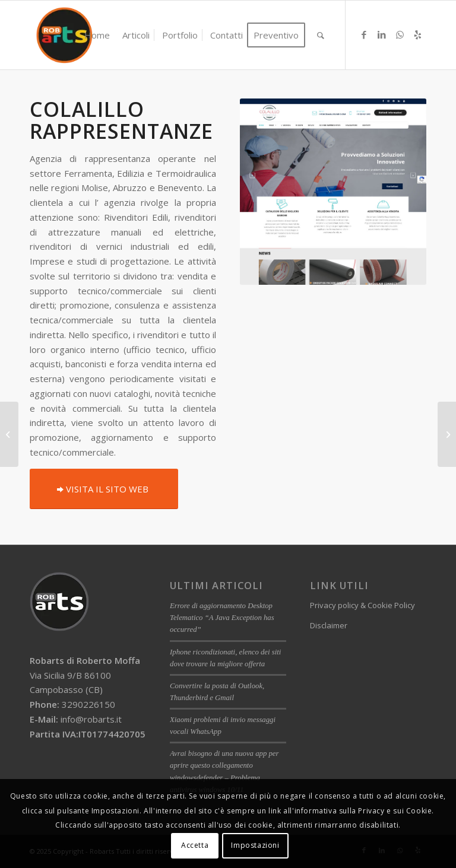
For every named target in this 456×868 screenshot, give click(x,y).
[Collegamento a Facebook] (364, 34)
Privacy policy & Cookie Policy (362, 605)
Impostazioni (255, 845)
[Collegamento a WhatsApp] (400, 34)
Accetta (195, 845)
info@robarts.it (91, 719)
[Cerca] (321, 35)
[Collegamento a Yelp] (417, 34)
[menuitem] (97, 35)
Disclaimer (329, 625)
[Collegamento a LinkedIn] (382, 34)
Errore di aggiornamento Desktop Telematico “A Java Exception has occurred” (222, 618)
